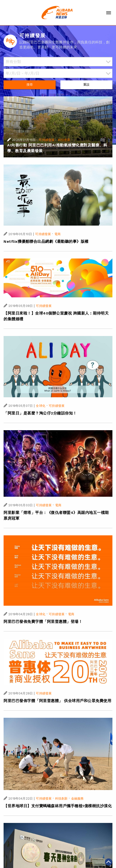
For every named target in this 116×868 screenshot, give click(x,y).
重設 (86, 85)
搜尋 (30, 85)
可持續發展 (47, 140)
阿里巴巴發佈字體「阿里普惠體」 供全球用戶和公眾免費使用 (57, 701)
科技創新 (64, 140)
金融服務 (77, 798)
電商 (58, 234)
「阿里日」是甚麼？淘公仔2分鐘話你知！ (40, 413)
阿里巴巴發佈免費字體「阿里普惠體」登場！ (43, 622)
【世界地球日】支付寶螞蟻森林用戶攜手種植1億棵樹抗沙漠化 (58, 806)
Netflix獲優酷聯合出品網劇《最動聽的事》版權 (46, 241)
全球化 (40, 406)
